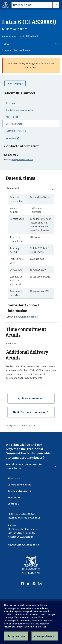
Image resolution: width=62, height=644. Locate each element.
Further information (16, 131)
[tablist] (35, 5)
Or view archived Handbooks (16, 50)
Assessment (12, 117)
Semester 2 (13, 188)
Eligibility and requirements (20, 110)
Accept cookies (16, 636)
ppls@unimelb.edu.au (22, 159)
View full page (15, 83)
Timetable (16, 140)
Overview (10, 103)
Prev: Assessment (33, 398)
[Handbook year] (31, 44)
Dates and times (14, 124)
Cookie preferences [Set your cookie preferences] (45, 636)
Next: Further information (29, 412)
